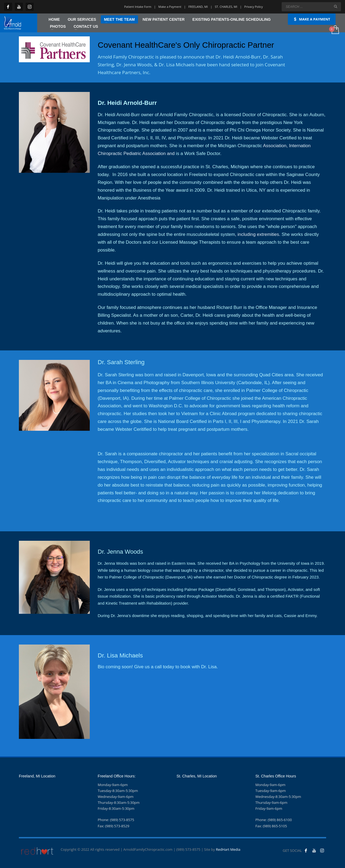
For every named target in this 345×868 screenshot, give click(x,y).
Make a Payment (170, 7)
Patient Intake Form (138, 7)
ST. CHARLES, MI (226, 7)
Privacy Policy (253, 7)
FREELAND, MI (198, 7)
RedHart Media (228, 849)
